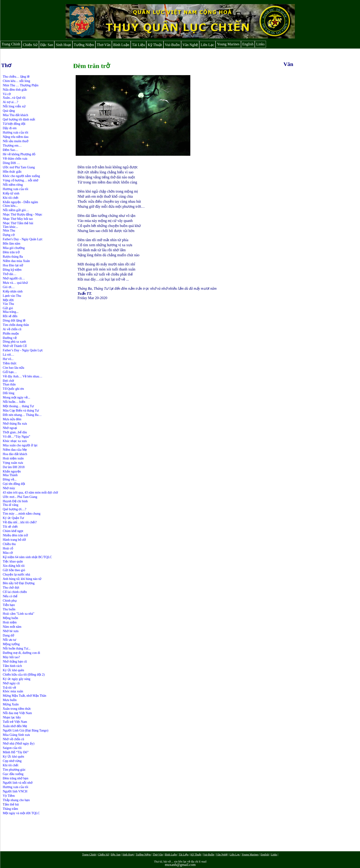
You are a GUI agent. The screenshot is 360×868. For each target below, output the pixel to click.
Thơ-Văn (104, 45)
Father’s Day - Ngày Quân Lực (23, 350)
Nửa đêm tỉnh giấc (15, 90)
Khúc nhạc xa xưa (15, 441)
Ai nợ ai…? (10, 102)
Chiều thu (9, 544)
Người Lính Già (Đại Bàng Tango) (26, 730)
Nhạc (39, 214)
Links (260, 44)
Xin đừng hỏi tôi (14, 566)
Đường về (10, 338)
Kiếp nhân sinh (13, 291)
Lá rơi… (8, 355)
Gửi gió (8, 308)
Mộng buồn (10, 618)
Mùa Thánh (10, 475)
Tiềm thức (10, 363)
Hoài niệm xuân (13, 458)
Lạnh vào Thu (12, 296)
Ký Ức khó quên (14, 670)
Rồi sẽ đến (10, 316)
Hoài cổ (8, 548)
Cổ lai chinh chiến (15, 592)
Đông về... (10, 479)
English (248, 44)
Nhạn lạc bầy (12, 717)
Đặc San (47, 45)
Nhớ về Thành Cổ (15, 346)
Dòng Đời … (11, 163)
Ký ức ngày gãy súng (17, 679)
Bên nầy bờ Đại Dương (19, 583)
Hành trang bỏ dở (14, 540)
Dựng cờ (9, 235)
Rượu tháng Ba (13, 257)
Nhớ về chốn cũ (13, 739)
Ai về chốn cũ (12, 329)
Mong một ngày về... (16, 397)
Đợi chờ (8, 381)
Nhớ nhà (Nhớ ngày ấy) (19, 744)
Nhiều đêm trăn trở (15, 535)
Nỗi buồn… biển (14, 402)
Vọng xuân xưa (13, 463)
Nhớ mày (9, 488)
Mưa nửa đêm (12, 419)
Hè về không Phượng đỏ (19, 154)
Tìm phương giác (14, 770)
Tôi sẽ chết (10, 527)
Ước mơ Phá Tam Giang (19, 167)
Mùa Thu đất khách (15, 115)
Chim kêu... (10, 206)
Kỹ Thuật (155, 45)
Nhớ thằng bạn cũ (15, 662)
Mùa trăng (9, 312)
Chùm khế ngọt (13, 531)
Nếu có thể (10, 596)
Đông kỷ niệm (12, 270)
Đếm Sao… (11, 150)
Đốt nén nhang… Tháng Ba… (22, 415)
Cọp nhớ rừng (12, 761)
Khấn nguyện (12, 202)
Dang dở (8, 635)
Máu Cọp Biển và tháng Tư (21, 411)
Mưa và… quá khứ (15, 283)
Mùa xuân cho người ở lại (20, 445)
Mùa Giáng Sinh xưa (16, 735)
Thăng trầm (10, 809)
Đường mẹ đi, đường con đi (21, 653)
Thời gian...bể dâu (15, 432)
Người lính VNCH (15, 791)
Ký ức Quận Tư (13, 518)
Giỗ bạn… (10, 372)
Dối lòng (8, 393)
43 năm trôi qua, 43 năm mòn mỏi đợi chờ (30, 493)
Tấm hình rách (12, 666)
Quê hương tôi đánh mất (19, 119)
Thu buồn (9, 609)
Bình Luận (121, 45)
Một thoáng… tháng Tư (18, 406)
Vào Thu (8, 304)
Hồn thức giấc (12, 172)
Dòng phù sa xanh (14, 342)
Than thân (9, 384)
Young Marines (228, 44)
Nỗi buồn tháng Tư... (17, 648)
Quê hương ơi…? (14, 509)
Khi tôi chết (11, 198)
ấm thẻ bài (12, 804)
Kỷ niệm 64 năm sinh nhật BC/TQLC (27, 557)
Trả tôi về (9, 688)
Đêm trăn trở (11, 252)
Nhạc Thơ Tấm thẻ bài (18, 223)
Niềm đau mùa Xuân (16, 261)
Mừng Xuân (11, 704)
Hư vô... (8, 359)
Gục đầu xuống (13, 774)
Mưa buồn (10, 700)
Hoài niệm (10, 622)
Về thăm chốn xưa (15, 159)
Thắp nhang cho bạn (16, 800)
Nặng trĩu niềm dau (16, 137)
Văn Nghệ (190, 45)
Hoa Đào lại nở (13, 265)
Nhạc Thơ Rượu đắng (18, 214)
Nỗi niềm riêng (13, 185)
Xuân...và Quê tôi (14, 98)
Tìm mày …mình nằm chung (22, 514)
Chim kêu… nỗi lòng (17, 81)
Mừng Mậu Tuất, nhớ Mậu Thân (25, 696)
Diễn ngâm (31, 202)
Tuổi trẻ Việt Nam (15, 722)
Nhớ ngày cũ (11, 683)
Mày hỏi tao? (11, 657)
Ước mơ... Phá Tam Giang (20, 497)
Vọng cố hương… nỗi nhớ (21, 180)
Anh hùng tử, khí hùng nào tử (22, 579)
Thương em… (12, 146)
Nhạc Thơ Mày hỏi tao (18, 219)
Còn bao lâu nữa (13, 368)
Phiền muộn (11, 334)
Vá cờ (7, 94)
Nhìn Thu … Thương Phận (21, 85)
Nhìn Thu (9, 231)
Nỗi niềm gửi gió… (16, 210)
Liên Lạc (207, 45)
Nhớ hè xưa (11, 631)
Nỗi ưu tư (9, 640)
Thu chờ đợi (11, 588)
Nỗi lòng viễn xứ (14, 106)
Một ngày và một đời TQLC (21, 813)
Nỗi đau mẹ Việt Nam (17, 713)
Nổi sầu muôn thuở (16, 141)
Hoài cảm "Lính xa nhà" (19, 614)
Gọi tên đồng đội (14, 484)
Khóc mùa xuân (13, 691)
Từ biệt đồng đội (14, 124)
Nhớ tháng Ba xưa (15, 424)
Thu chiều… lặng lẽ (16, 77)
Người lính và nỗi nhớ (18, 783)
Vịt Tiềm (9, 796)
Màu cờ (8, 553)
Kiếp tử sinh (11, 193)
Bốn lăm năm (11, 244)
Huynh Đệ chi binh (15, 501)
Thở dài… (10, 274)
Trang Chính (11, 44)
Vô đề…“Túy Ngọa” (16, 437)
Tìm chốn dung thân (16, 325)
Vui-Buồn (172, 45)
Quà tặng (9, 111)
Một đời (8, 300)
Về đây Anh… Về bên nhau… (22, 376)
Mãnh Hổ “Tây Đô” (16, 752)
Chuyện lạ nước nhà (16, 575)
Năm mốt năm (12, 627)
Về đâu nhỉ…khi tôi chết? (20, 522)
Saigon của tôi (12, 748)
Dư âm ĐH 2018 (14, 467)
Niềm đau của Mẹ (15, 450)
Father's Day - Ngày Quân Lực (23, 239)
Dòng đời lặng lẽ (14, 321)
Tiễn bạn (9, 605)
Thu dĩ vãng (11, 505)
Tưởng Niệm (84, 45)
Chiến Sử (30, 45)
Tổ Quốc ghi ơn (13, 389)
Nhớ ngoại (10, 428)
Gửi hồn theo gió (14, 570)
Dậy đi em (10, 128)
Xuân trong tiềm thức (17, 709)
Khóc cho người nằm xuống (21, 176)
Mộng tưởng (11, 644)
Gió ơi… (9, 287)
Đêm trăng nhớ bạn (15, 778)
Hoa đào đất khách (15, 454)
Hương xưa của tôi (15, 132)
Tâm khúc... (10, 227)
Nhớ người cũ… (14, 278)
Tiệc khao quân (13, 561)
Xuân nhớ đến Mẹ (15, 726)
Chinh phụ (10, 601)
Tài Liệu (139, 45)
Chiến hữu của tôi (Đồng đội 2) (24, 675)
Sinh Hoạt (63, 45)
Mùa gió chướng (14, 248)
